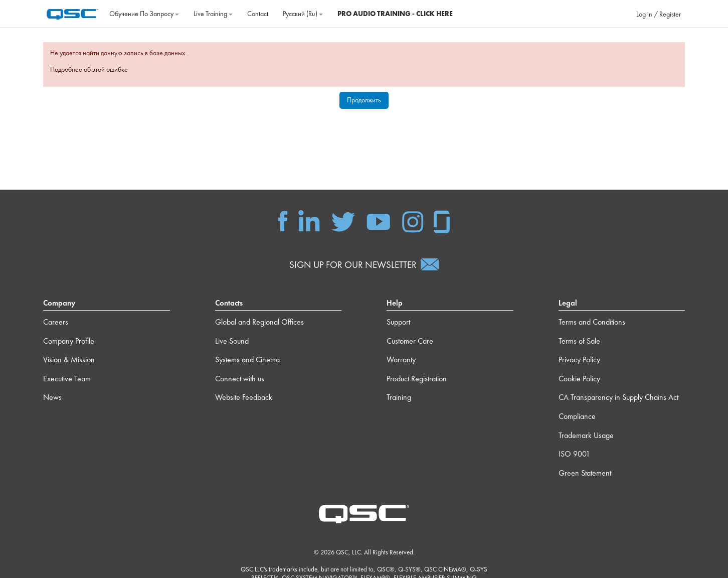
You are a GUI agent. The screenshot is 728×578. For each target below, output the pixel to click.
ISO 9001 (574, 454)
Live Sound (232, 341)
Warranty (401, 359)
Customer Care (410, 341)
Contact (258, 14)
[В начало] (72, 13)
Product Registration (417, 379)
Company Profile (69, 341)
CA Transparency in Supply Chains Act (618, 397)
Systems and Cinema (247, 359)
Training (399, 397)
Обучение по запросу (144, 14)
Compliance (577, 416)
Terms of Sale (579, 341)
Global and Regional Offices (259, 322)
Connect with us (240, 379)
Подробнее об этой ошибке (89, 69)
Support (398, 322)
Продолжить (364, 100)
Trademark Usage (586, 435)
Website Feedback (244, 397)
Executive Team (67, 379)
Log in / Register (659, 14)
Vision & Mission (69, 359)
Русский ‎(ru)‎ (303, 14)
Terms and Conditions (592, 322)
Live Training (213, 14)
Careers (56, 322)
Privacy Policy (579, 359)
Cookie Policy (579, 379)
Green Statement (585, 473)
